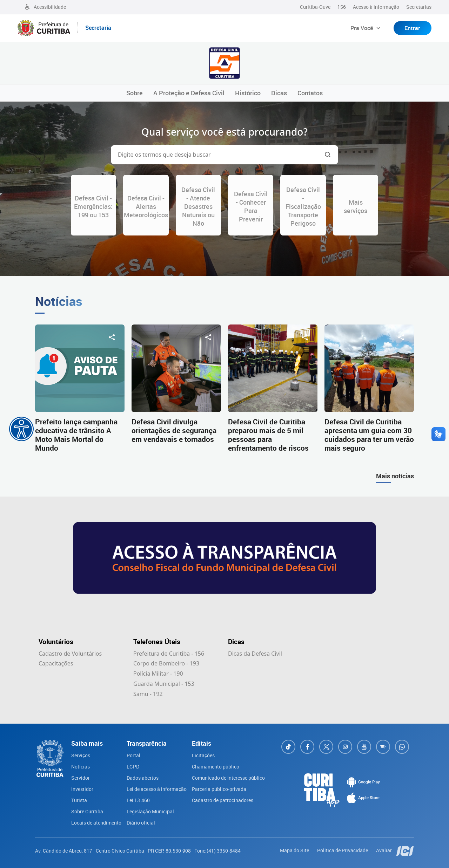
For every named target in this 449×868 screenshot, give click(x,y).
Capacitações (56, 663)
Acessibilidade (45, 7)
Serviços (81, 755)
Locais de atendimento (96, 823)
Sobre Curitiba (87, 811)
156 (342, 7)
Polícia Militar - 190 (158, 674)
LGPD (133, 767)
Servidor (81, 778)
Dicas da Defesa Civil (255, 654)
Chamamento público (216, 767)
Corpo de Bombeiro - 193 (166, 663)
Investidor (82, 789)
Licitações (203, 755)
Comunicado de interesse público (228, 778)
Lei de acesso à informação (157, 789)
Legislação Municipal (150, 811)
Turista (79, 800)
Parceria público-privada (219, 789)
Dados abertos (143, 778)
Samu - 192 (148, 694)
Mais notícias (395, 476)
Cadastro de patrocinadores (223, 800)
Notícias (81, 767)
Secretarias (419, 7)
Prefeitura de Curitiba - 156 (169, 654)
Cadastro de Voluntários (70, 654)
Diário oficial (141, 823)
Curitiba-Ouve (315, 7)
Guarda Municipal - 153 (164, 684)
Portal (133, 755)
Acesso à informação (376, 7)
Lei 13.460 (138, 800)
